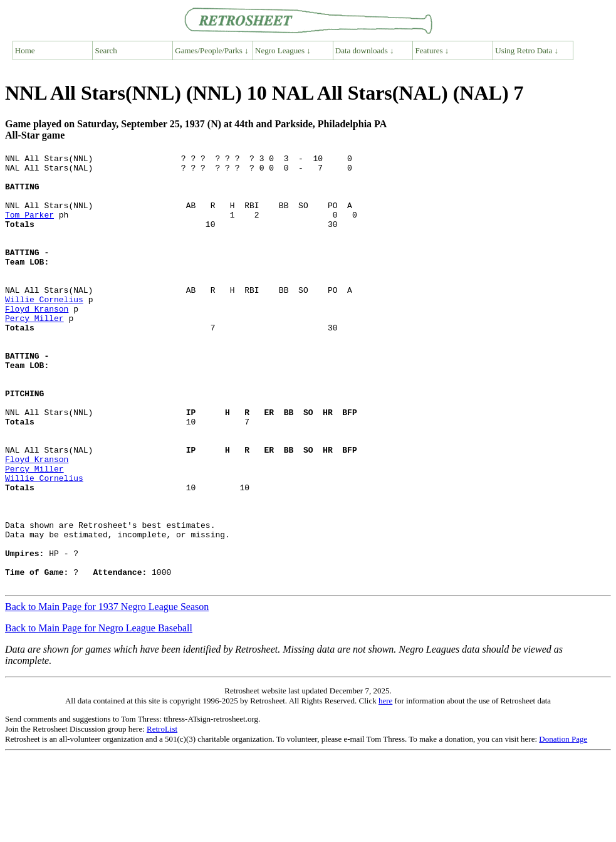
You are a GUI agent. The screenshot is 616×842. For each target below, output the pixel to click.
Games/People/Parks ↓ (211, 50)
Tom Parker (29, 228)
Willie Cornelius (44, 329)
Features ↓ (432, 50)
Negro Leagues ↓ (283, 50)
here (385, 787)
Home (25, 50)
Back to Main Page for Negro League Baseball (99, 714)
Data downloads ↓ (365, 50)
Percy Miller (34, 352)
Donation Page (563, 825)
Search (106, 50)
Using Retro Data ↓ (527, 50)
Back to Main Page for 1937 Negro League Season (107, 693)
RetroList (162, 815)
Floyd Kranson (37, 340)
